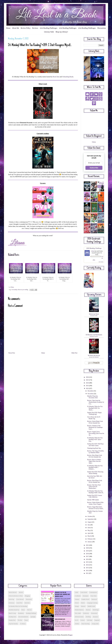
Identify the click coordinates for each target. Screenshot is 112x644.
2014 (88, 565)
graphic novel (85, 599)
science (83, 620)
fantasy (77, 599)
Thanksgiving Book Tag (94, 448)
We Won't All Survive (94, 356)
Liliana (93, 251)
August (90, 522)
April (89, 533)
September (91, 519)
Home (8, 28)
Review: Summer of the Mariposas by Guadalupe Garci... (95, 427)
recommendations (23, 617)
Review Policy (26, 28)
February (90, 539)
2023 (88, 386)
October (90, 516)
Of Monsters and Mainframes (94, 335)
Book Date (56, 77)
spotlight (33, 617)
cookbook (78, 596)
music (23, 610)
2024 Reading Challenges (49, 28)
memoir (83, 606)
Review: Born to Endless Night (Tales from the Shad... (94, 461)
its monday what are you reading (20, 290)
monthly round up (14, 610)
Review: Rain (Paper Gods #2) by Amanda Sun (95, 481)
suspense (97, 620)
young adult (95, 624)
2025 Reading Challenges (68, 28)
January (90, 542)
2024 (88, 383)
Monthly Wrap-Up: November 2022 (93, 397)
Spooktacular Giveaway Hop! (63, 606)
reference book (79, 617)
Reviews (35, 28)
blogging (27, 596)
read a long (12, 613)
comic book (84, 592)
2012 (88, 571)
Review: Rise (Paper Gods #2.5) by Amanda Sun (95, 456)
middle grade (91, 606)
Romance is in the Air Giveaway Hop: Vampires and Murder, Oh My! (62, 594)
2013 (88, 568)
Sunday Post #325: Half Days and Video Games (95, 445)
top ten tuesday (13, 624)
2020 (88, 548)
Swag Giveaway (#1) (60, 619)
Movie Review (13, 592)
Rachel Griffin (95, 316)
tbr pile (20, 620)
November (91, 394)
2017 (88, 556)
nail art (29, 610)
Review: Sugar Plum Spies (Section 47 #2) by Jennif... (95, 508)
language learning (92, 603)
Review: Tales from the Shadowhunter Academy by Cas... (96, 402)
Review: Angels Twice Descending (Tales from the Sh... (96, 433)
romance (95, 617)
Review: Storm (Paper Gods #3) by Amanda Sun (95, 422)
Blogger (70, 635)
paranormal (94, 613)
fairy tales (94, 596)
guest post (19, 603)
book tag (11, 599)
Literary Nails (49, 32)
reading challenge (31, 613)
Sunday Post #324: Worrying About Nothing (95, 473)
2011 (87, 573)
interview (27, 603)
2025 (88, 380)
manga (77, 606)
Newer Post (12, 353)
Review (21, 592)
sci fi (77, 620)
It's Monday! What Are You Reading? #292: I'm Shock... (95, 408)
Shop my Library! (62, 32)
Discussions (102, 28)
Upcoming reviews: (94, 295)
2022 (88, 388)
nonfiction (86, 613)
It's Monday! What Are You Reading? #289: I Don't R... (96, 492)
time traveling (85, 624)
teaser (26, 620)
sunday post (12, 620)
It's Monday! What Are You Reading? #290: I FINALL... (95, 467)
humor (83, 603)
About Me (16, 28)
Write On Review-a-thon (16, 596)
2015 (88, 562)
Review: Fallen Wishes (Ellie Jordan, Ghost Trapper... (95, 503)
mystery (88, 610)
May (89, 530)
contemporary (93, 592)
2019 (88, 551)
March (90, 536)
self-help (90, 620)
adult (77, 592)
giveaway (12, 603)
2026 (88, 377)
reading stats (12, 617)
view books (101, 262)
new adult (78, 613)
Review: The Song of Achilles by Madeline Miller (96, 452)
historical (94, 599)
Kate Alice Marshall (95, 357)
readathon (21, 613)
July (89, 525)
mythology (96, 610)
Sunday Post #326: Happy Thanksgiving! (94, 413)
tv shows (23, 624)
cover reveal (20, 599)
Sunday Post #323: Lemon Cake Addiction (95, 496)
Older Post (74, 353)
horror (77, 603)
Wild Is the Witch (94, 314)
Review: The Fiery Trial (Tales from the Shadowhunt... (94, 487)
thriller (77, 624)
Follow (94, 142)
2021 (88, 545)
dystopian (85, 596)
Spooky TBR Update (93, 500)
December (91, 391)
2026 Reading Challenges (87, 28)
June (89, 528)
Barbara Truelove (95, 336)
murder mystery (79, 610)
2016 (88, 559)
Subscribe (94, 168)
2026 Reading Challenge (94, 248)
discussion (29, 599)
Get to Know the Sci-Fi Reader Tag (94, 418)
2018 (88, 554)
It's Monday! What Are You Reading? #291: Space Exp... (95, 439)
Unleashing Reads (68, 77)
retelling (88, 617)
